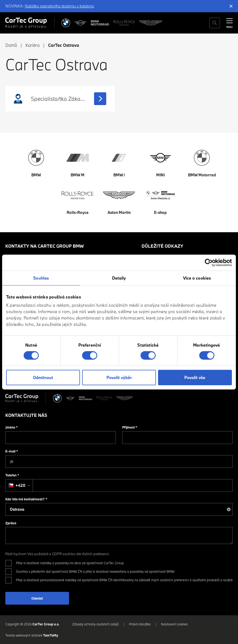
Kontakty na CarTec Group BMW (44, 246)
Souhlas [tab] (41, 278)
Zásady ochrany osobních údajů (95, 624)
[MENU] (229, 22)
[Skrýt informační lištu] (231, 6)
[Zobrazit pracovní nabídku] (100, 99)
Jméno (12, 427)
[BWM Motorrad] (100, 23)
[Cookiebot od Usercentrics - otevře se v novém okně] (209, 263)
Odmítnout (43, 377)
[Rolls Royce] (124, 23)
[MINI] (80, 23)
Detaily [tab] (119, 278)
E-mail (12, 451)
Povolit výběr (119, 377)
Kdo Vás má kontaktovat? (26, 499)
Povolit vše (195, 377)
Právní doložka (140, 624)
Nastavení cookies (174, 624)
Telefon (12, 475)
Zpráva (11, 523)
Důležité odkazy (162, 246)
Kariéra (33, 45)
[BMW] (66, 23)
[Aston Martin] (151, 23)
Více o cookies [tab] (197, 278)
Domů (11, 45)
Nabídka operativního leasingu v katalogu (59, 6)
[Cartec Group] (26, 23)
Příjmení (130, 427)
